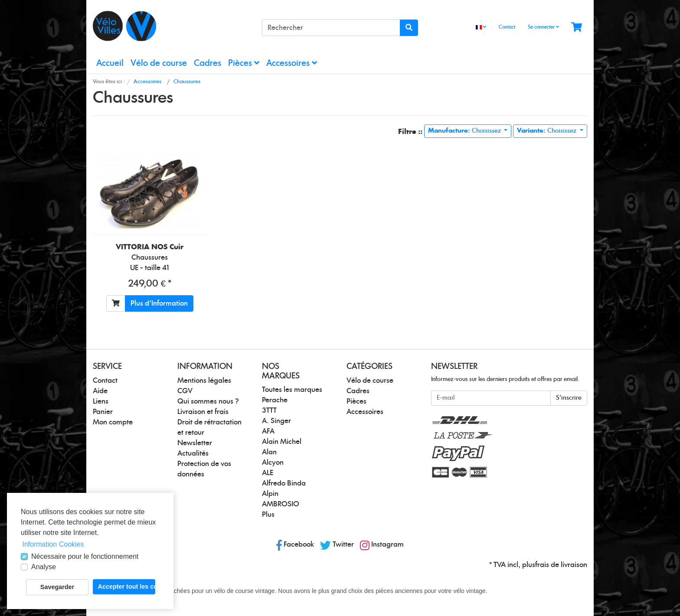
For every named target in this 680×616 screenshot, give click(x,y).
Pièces (244, 63)
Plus (268, 515)
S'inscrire (569, 398)
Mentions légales (204, 381)
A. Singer (276, 421)
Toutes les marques (292, 390)
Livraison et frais (203, 412)
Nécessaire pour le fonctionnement (85, 556)
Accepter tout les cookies (127, 587)
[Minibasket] (577, 28)
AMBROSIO (281, 504)
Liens (101, 401)
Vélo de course (159, 64)
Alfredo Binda (284, 483)
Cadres (208, 64)
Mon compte (113, 422)
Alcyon (273, 463)
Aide (100, 391)
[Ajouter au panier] (116, 303)
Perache (275, 400)
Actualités (193, 453)
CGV (185, 391)
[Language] (481, 28)
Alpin (270, 494)
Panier (103, 412)
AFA (268, 431)
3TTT (269, 411)
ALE (268, 473)
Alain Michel (282, 442)
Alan (269, 452)
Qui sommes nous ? (208, 401)
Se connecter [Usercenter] (543, 27)
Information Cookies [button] (53, 544)
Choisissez (465, 131)
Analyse (44, 567)
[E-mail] (491, 398)
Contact (507, 27)
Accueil (110, 64)
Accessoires (292, 63)
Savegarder (57, 587)
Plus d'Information (159, 303)
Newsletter (195, 443)
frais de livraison (561, 565)
